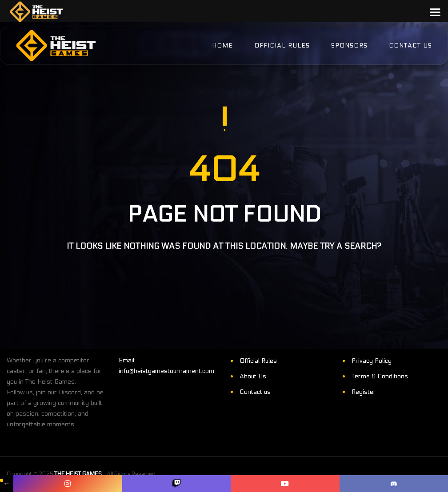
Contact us (255, 392)
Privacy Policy (372, 361)
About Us (253, 376)
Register (364, 392)
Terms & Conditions (380, 376)
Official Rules (258, 361)
